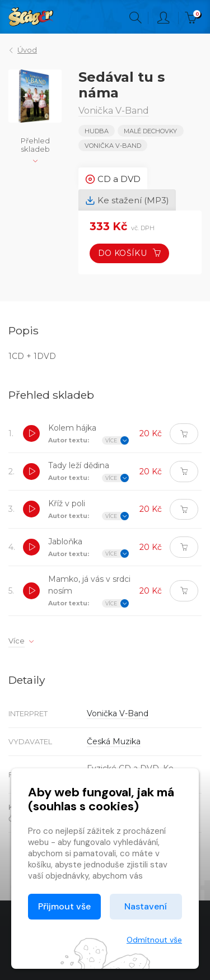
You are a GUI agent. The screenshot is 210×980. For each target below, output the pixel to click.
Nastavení (146, 906)
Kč (193, 18)
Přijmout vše (64, 906)
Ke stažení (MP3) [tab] (127, 200)
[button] (31, 433)
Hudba (97, 131)
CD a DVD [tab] (113, 179)
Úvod (27, 50)
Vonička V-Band (113, 146)
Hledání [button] (136, 18)
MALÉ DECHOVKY (150, 131)
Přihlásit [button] (164, 18)
